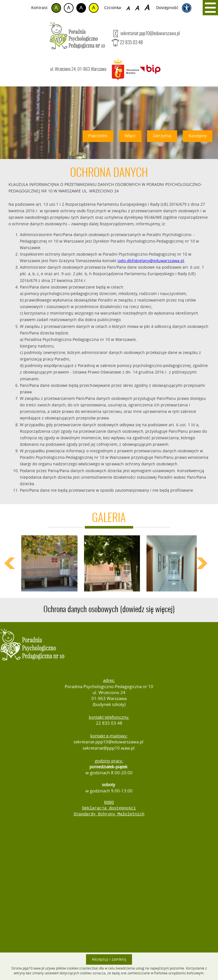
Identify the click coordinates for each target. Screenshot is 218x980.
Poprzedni (98, 136)
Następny (198, 136)
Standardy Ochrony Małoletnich (109, 814)
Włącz (130, 136)
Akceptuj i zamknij (109, 959)
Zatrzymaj (162, 136)
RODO (109, 803)
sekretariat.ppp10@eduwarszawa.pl (146, 34)
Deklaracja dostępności (109, 808)
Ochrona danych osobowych (109, 610)
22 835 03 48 (127, 43)
